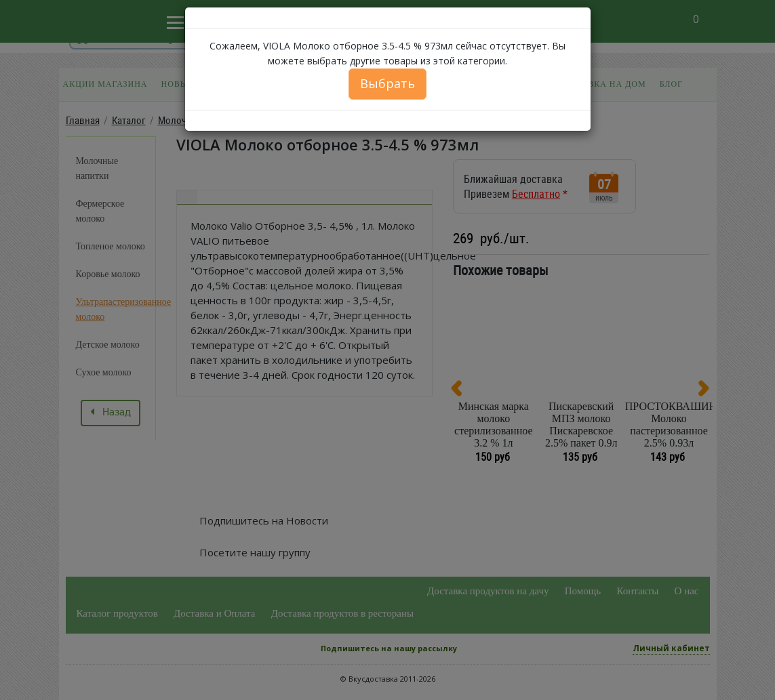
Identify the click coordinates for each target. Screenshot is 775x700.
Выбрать (387, 83)
